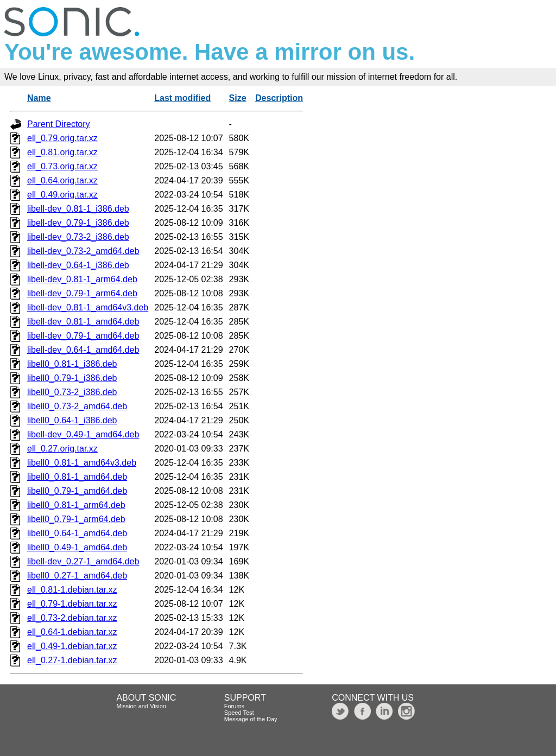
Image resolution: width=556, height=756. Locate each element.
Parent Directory (59, 124)
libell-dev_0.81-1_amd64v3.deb (88, 307)
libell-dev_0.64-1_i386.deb (78, 265)
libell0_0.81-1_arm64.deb (76, 505)
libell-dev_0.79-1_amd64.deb (83, 336)
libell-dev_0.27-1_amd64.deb (83, 561)
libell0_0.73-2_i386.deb (72, 392)
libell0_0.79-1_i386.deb (72, 378)
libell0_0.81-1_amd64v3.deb (82, 463)
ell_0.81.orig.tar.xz (62, 152)
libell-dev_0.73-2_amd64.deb (83, 251)
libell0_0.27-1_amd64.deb (77, 576)
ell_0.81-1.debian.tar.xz (72, 590)
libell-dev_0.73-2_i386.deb (78, 237)
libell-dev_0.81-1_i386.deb (78, 209)
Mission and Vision (141, 706)
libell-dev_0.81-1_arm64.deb (82, 279)
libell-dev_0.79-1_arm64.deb (82, 293)
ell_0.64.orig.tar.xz (62, 180)
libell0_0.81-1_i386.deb (72, 364)
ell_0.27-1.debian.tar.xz (72, 660)
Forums (234, 706)
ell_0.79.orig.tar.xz (62, 138)
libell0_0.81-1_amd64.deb (77, 477)
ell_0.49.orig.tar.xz (62, 195)
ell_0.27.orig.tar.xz (62, 449)
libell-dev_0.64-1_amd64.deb (83, 350)
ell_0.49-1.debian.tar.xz (72, 646)
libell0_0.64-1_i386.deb (72, 420)
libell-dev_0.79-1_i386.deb (78, 223)
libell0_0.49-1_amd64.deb (77, 547)
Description (279, 98)
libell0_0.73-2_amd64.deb (77, 406)
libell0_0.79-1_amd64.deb (77, 491)
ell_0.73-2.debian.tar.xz (72, 618)
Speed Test (239, 713)
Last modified (182, 98)
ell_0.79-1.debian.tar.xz (72, 604)
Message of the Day (251, 719)
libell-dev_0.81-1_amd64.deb (83, 322)
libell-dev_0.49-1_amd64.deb (83, 434)
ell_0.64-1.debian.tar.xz (72, 632)
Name (39, 98)
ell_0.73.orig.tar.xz (62, 166)
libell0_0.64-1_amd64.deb (77, 533)
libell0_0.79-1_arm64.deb (76, 519)
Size (238, 98)
